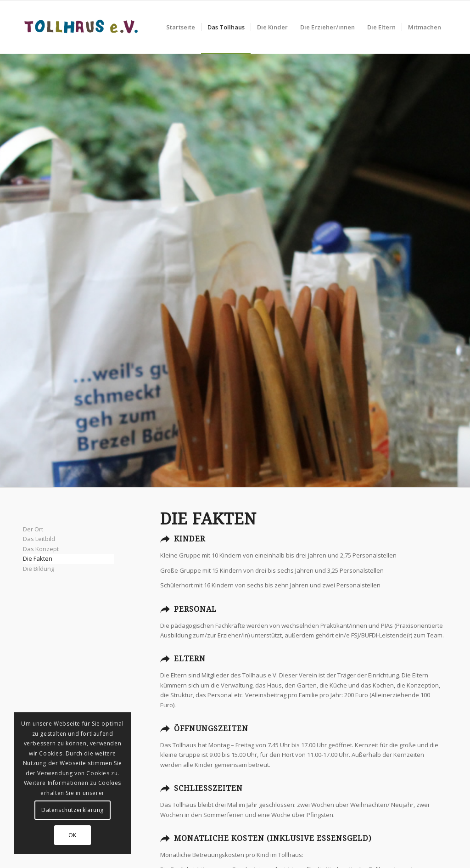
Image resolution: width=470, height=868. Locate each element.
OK (73, 835)
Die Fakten (38, 558)
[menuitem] (181, 27)
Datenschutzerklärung (73, 810)
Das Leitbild (39, 539)
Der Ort (33, 529)
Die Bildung (39, 569)
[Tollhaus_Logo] (81, 27)
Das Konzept (41, 549)
